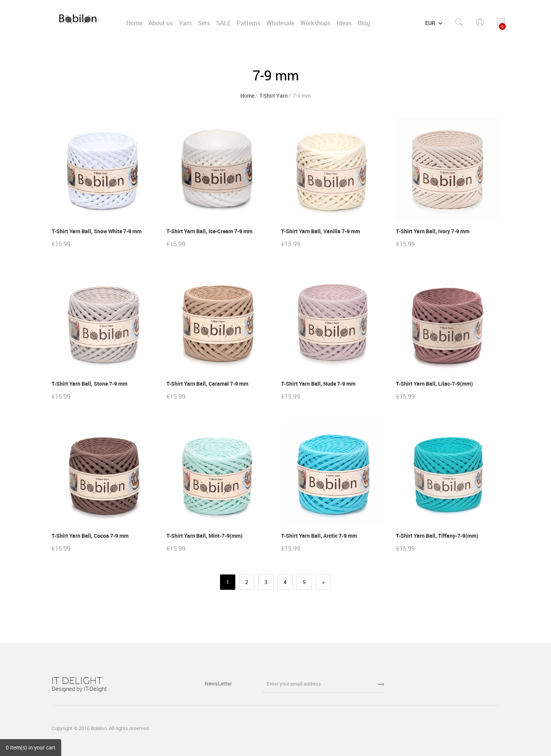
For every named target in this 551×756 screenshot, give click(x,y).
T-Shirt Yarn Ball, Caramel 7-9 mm (207, 384)
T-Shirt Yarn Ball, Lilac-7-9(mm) (434, 384)
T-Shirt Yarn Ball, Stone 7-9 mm (90, 384)
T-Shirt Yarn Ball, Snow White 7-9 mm (97, 231)
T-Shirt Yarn (274, 96)
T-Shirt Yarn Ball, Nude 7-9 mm (318, 384)
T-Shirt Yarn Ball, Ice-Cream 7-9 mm (209, 231)
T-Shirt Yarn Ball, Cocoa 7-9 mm (90, 536)
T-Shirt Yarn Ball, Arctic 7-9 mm (319, 536)
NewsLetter (219, 683)
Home (247, 96)
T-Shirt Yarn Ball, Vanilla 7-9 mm (321, 231)
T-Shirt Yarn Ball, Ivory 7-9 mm (433, 231)
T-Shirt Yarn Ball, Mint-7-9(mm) (205, 536)
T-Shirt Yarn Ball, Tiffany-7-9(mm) (437, 536)
